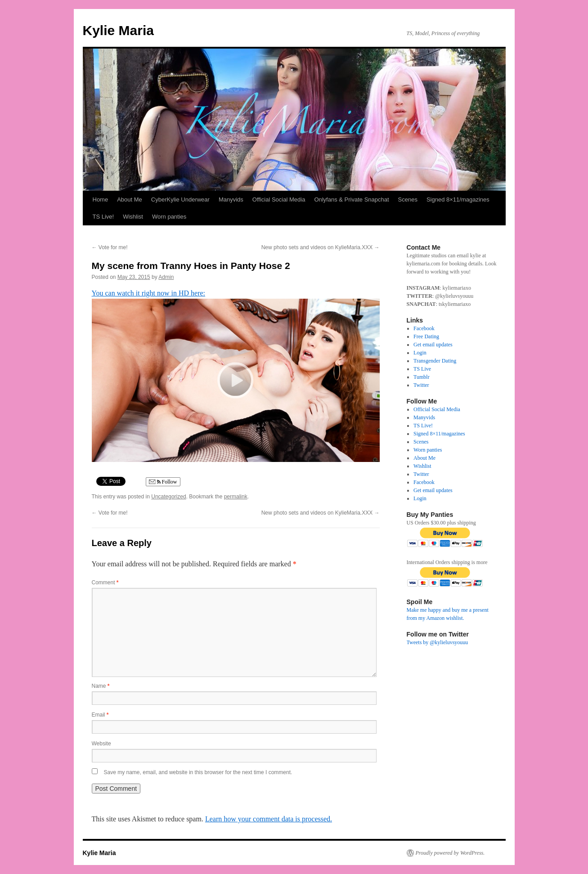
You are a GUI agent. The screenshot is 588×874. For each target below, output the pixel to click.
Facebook (424, 328)
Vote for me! (110, 247)
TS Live (422, 369)
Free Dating (426, 336)
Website (101, 744)
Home (101, 199)
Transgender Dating (435, 361)
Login (420, 353)
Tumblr (422, 377)
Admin (166, 277)
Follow (163, 482)
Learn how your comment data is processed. (269, 819)
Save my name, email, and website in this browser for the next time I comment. (198, 772)
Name (101, 686)
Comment (105, 583)
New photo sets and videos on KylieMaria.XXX (321, 247)
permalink (236, 497)
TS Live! (103, 217)
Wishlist (133, 217)
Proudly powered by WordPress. (450, 853)
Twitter (421, 385)
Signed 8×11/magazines (458, 199)
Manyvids (231, 199)
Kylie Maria (118, 30)
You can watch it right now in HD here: (149, 293)
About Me (130, 199)
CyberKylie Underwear (180, 199)
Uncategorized (168, 497)
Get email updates (433, 345)
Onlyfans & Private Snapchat (351, 199)
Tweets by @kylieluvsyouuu (438, 642)
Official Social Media (279, 199)
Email (100, 715)
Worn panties (169, 217)
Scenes (408, 199)
